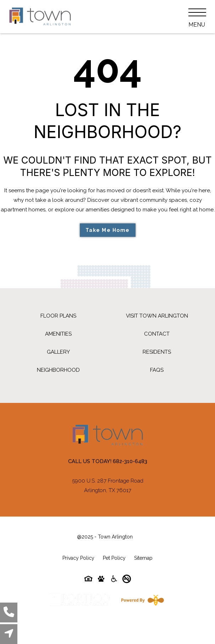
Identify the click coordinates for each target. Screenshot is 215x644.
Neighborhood (58, 370)
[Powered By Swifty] (141, 600)
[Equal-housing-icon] (88, 580)
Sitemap (143, 558)
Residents (157, 352)
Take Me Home (108, 230)
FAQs (157, 370)
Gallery (58, 352)
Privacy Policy (78, 558)
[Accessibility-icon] (114, 580)
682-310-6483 (130, 461)
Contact (157, 334)
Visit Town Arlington (157, 316)
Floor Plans (58, 316)
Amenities (58, 334)
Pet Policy (114, 558)
